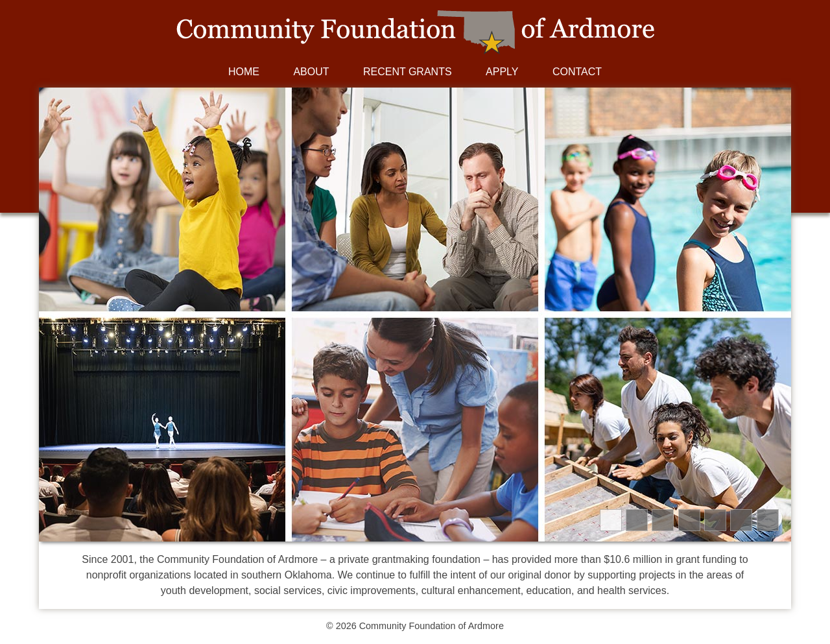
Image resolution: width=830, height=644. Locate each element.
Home (244, 72)
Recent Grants (408, 72)
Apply (502, 72)
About (311, 72)
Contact (577, 72)
